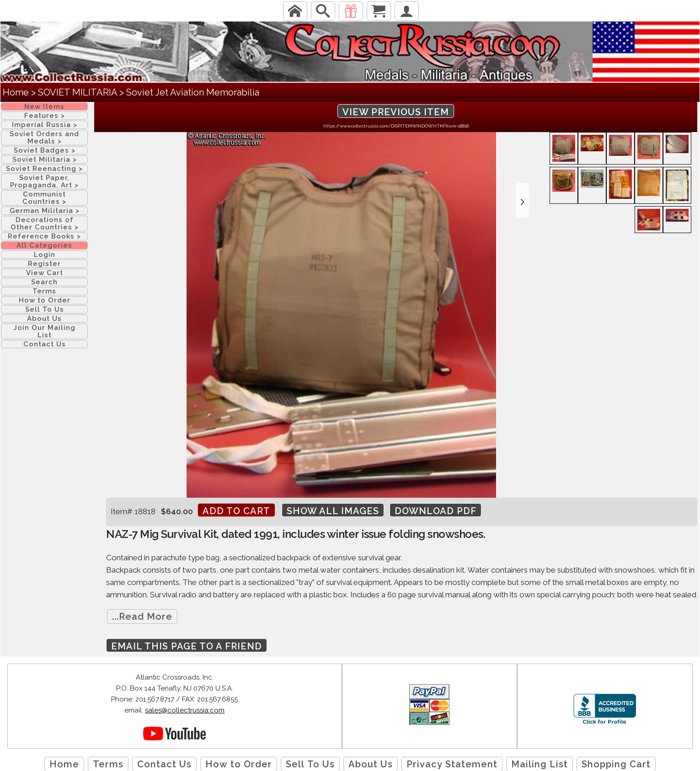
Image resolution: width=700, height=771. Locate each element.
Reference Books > (44, 236)
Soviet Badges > (45, 150)
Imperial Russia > (45, 125)
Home (16, 92)
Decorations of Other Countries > (45, 223)
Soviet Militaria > (45, 160)
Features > (45, 116)
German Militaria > (45, 211)
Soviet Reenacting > (44, 169)
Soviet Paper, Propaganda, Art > (44, 181)
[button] (523, 200)
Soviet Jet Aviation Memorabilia (193, 92)
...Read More (142, 617)
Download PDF (435, 511)
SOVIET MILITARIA (77, 92)
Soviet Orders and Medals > (44, 138)
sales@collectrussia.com (185, 710)
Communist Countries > (44, 198)
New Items (44, 106)
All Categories (44, 245)
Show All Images (333, 511)
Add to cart (236, 511)
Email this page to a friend (187, 646)
